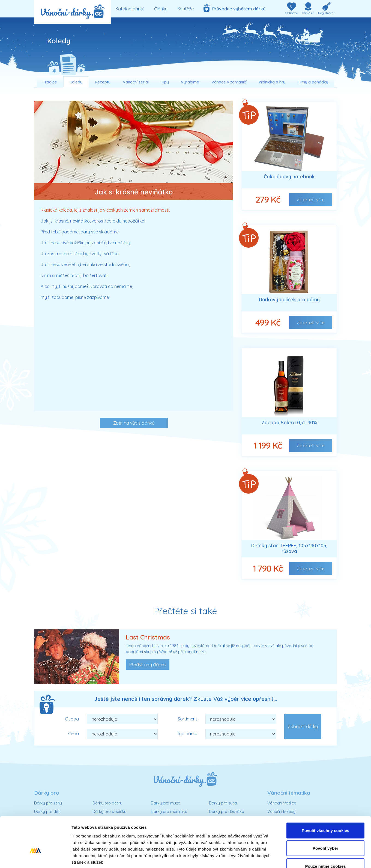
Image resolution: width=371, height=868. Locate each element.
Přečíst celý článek (148, 665)
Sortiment (187, 719)
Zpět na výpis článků (134, 423)
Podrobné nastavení (293, 857)
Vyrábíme (190, 82)
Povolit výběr (325, 814)
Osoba (72, 719)
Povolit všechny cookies (325, 796)
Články (161, 9)
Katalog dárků (130, 9)
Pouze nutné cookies (325, 832)
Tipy (165, 82)
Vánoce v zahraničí (229, 82)
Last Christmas (148, 637)
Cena (74, 734)
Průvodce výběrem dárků (234, 8)
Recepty (103, 82)
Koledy (76, 82)
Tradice (50, 82)
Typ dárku (187, 734)
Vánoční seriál (136, 82)
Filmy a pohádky (313, 82)
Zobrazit (311, 199)
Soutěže (185, 9)
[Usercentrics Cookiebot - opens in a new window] (35, 857)
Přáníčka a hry (272, 82)
